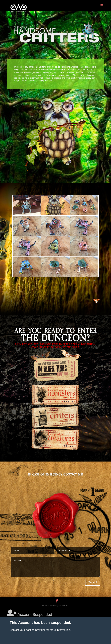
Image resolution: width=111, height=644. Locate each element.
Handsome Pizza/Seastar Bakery (56, 70)
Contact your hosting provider (27, 630)
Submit (92, 582)
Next (95, 280)
